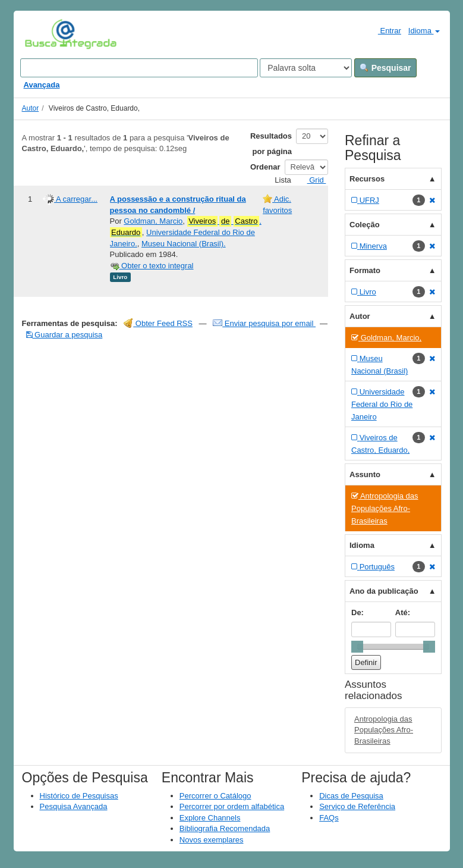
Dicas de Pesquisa (351, 796)
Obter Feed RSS (158, 323)
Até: (403, 612)
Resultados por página (271, 144)
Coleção (365, 225)
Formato (365, 270)
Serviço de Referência (357, 806)
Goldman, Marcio (153, 221)
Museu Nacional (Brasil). (184, 244)
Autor (31, 108)
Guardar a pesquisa (64, 335)
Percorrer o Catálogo (215, 796)
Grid (312, 180)
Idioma (424, 31)
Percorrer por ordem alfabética (232, 806)
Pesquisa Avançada (74, 806)
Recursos (367, 179)
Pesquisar (385, 68)
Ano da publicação (384, 591)
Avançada (42, 85)
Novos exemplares (212, 840)
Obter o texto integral (152, 266)
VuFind (43, 34)
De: (358, 612)
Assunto (365, 474)
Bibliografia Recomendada (225, 828)
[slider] (357, 647)
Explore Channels (210, 818)
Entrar (385, 30)
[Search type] (306, 68)
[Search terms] (139, 68)
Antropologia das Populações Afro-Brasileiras (384, 730)
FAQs (329, 818)
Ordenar (265, 167)
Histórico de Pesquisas (79, 796)
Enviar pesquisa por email (264, 323)
